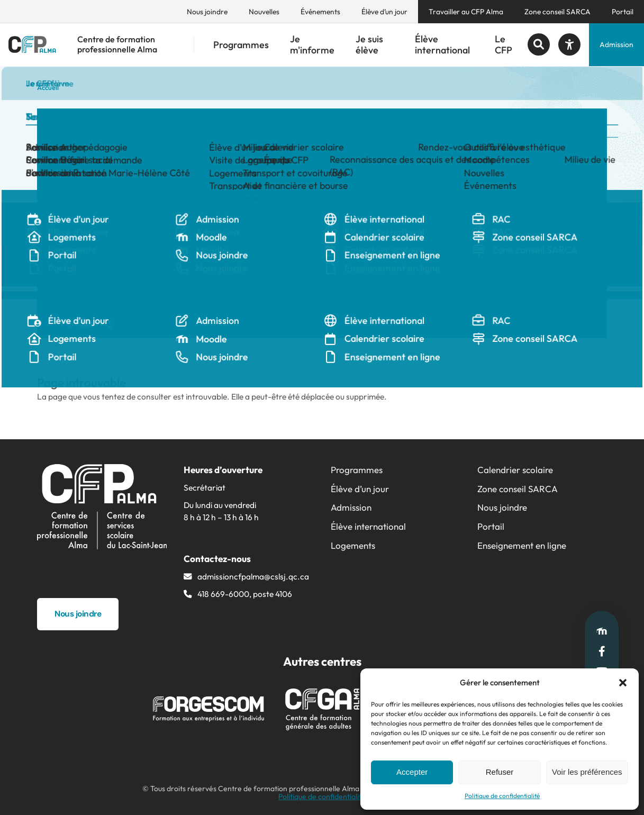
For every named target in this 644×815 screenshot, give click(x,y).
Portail (623, 12)
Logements (353, 545)
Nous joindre (207, 12)
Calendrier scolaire (515, 470)
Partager (86, 323)
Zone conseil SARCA (557, 12)
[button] (623, 683)
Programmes (241, 45)
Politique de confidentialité (502, 796)
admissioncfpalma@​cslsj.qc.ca (253, 576)
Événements (320, 12)
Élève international (442, 45)
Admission (616, 44)
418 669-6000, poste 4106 (245, 594)
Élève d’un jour (384, 12)
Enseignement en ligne (522, 545)
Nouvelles (264, 12)
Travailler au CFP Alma (466, 12)
